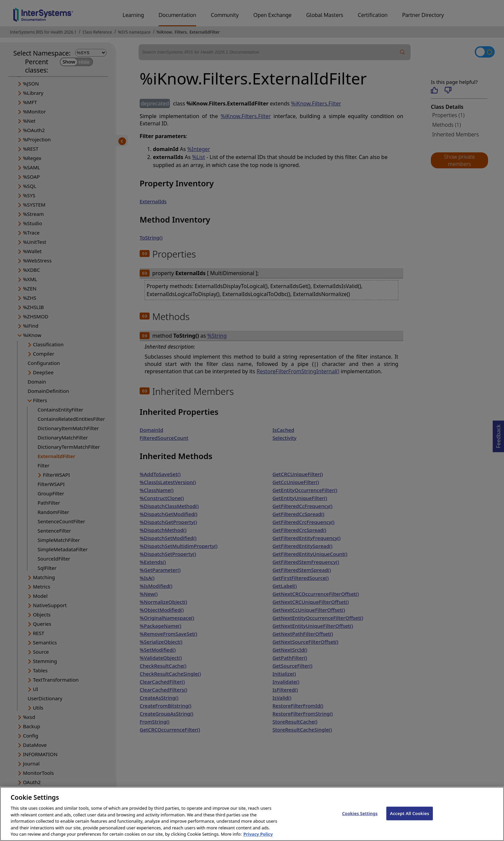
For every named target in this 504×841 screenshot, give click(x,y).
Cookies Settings (360, 821)
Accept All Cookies (410, 821)
